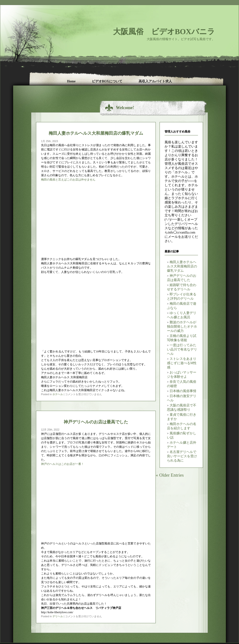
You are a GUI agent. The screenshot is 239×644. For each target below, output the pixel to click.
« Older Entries (170, 475)
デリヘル (58, 616)
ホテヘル (58, 394)
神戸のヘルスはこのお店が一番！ (62, 464)
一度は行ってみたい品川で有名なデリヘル (182, 349)
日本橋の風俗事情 (183, 391)
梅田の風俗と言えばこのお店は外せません (68, 180)
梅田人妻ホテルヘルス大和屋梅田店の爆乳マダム (182, 266)
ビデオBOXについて (107, 81)
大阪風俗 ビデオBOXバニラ (164, 32)
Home (71, 81)
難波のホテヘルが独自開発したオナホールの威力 (182, 327)
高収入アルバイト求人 (155, 81)
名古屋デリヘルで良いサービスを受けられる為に (182, 456)
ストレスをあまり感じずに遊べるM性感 (182, 363)
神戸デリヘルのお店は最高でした (96, 422)
